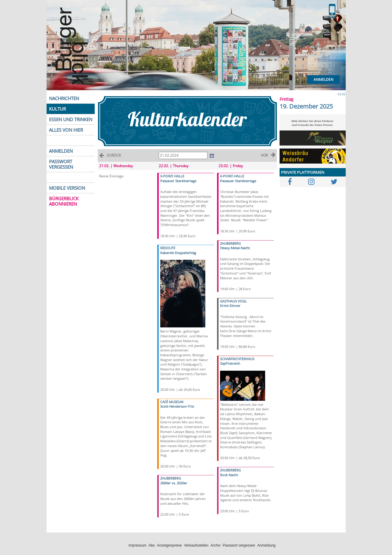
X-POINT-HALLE (172, 176)
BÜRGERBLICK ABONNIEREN (64, 201)
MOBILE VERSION (67, 188)
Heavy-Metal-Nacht (235, 248)
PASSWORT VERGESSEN (61, 164)
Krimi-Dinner (230, 306)
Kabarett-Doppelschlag (178, 253)
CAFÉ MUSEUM (172, 402)
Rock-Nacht (229, 475)
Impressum (138, 545)
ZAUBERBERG (171, 478)
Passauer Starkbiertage (178, 181)
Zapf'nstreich (230, 363)
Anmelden (323, 80)
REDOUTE (168, 248)
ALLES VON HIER (66, 130)
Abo (152, 545)
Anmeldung (266, 545)
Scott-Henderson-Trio (177, 406)
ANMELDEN (61, 151)
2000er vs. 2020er (174, 483)
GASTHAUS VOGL (233, 301)
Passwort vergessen (239, 545)
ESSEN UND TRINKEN (71, 119)
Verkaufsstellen (196, 545)
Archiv (215, 545)
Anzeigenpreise (169, 545)
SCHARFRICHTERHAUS (237, 359)
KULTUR (57, 109)
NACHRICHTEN (64, 98)
